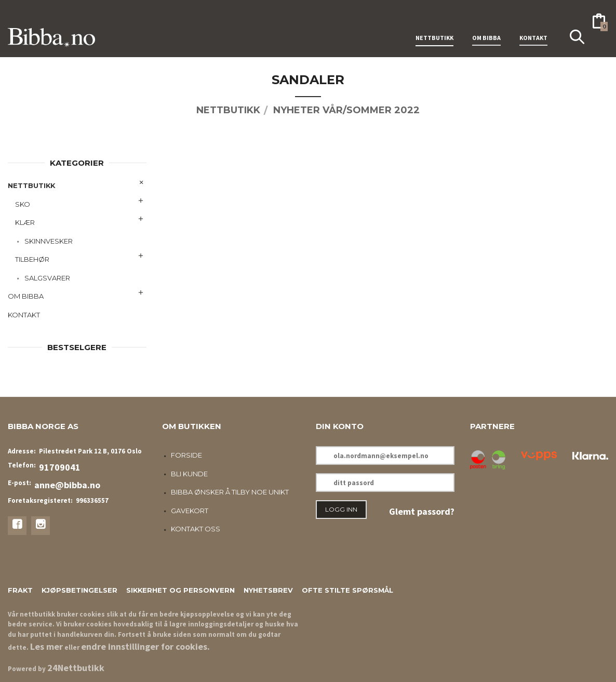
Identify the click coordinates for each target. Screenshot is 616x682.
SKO (23, 204)
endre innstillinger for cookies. (145, 646)
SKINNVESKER (49, 241)
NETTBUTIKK (434, 25)
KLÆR (25, 222)
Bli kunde (189, 474)
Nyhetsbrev (268, 590)
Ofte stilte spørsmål (347, 590)
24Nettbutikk (76, 668)
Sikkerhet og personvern (180, 590)
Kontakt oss (196, 529)
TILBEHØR (32, 259)
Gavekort (190, 511)
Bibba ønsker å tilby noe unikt (230, 492)
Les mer (46, 646)
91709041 (60, 467)
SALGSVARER (47, 278)
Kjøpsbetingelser (79, 590)
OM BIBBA (486, 25)
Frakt (20, 590)
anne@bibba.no (67, 485)
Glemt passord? (422, 511)
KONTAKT (533, 25)
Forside (186, 455)
